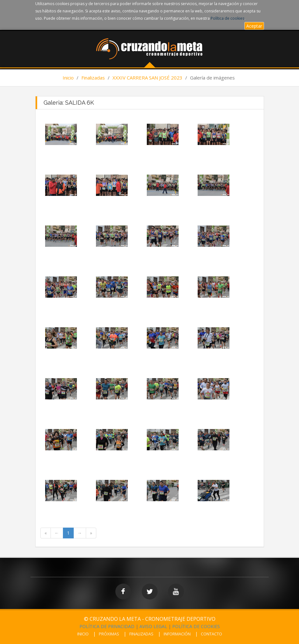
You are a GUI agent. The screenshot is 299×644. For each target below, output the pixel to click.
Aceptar (254, 26)
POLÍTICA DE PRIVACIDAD (107, 626)
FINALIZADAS (141, 634)
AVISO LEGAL (153, 626)
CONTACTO (211, 634)
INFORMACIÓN (177, 634)
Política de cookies (228, 18)
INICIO (83, 634)
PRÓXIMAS (109, 634)
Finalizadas (93, 78)
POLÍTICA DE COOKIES (196, 626)
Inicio (68, 78)
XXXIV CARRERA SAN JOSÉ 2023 (147, 78)
